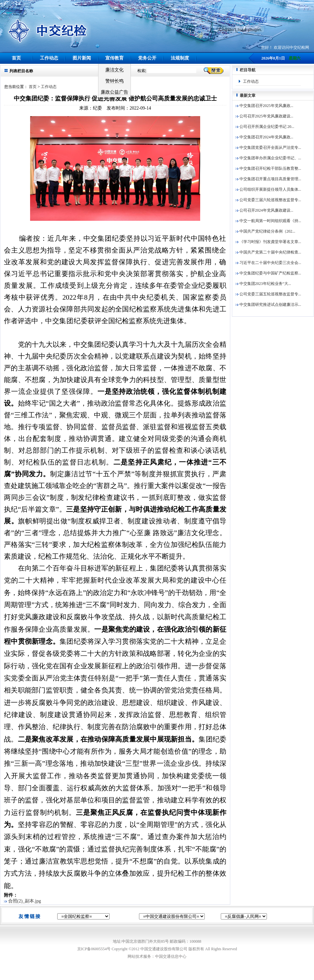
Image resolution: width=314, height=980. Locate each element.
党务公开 (147, 58)
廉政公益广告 (114, 92)
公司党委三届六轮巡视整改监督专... (268, 200)
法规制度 (180, 58)
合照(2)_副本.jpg (23, 901)
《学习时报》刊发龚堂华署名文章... (268, 242)
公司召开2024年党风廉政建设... (264, 210)
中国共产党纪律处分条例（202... (265, 231)
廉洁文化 (114, 70)
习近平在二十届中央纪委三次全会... (268, 263)
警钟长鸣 (114, 81)
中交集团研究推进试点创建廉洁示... (268, 305)
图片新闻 (82, 58)
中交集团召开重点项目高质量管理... (268, 179)
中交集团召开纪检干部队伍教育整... (268, 168)
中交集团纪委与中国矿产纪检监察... (268, 273)
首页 (16, 58)
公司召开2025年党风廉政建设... (264, 116)
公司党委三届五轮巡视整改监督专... (268, 294)
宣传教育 (114, 58)
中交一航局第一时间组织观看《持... (268, 221)
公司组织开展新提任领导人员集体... (268, 189)
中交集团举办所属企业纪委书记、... (268, 158)
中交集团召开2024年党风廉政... (264, 137)
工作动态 (49, 58)
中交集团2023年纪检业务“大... (263, 284)
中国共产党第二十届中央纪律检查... (268, 252)
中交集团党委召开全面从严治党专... (268, 148)
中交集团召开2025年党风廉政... (264, 106)
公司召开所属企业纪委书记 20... (265, 127)
